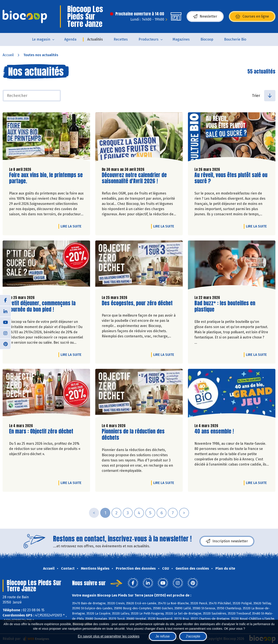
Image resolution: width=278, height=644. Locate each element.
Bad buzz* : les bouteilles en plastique (225, 306)
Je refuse (163, 636)
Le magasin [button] (41, 39)
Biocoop (207, 39)
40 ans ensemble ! (214, 431)
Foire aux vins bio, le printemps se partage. (46, 178)
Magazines (181, 39)
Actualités (95, 39)
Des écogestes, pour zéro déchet (137, 303)
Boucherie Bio (235, 39)
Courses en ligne (252, 16)
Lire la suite (72, 226)
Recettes (121, 39)
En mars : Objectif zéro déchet (41, 431)
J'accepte (193, 636)
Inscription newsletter (227, 541)
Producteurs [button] (149, 39)
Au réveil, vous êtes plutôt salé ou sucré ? (231, 178)
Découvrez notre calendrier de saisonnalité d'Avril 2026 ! (134, 178)
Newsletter (205, 16)
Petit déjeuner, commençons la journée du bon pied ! (42, 306)
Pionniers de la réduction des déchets (133, 435)
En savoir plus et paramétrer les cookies (109, 636)
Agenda (70, 39)
